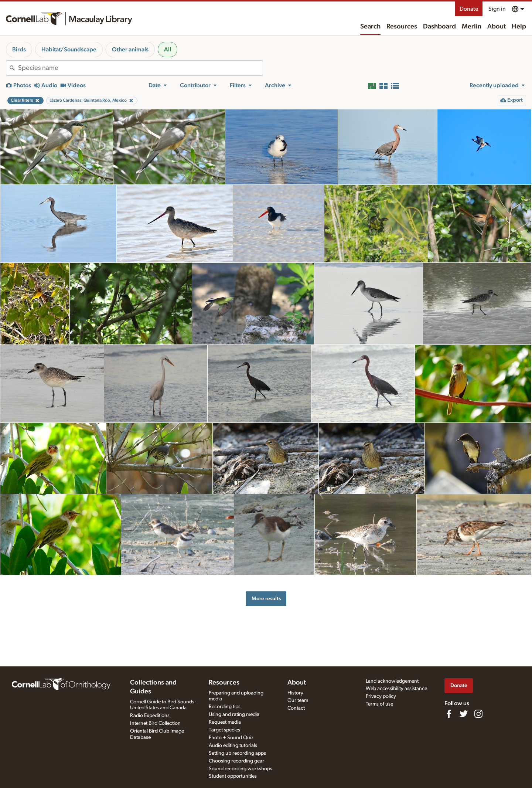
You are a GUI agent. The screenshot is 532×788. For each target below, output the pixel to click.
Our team (298, 700)
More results (266, 599)
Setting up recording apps (237, 753)
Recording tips (225, 707)
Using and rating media (234, 714)
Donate (469, 9)
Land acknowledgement (392, 681)
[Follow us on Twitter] (464, 714)
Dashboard (439, 27)
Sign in (497, 9)
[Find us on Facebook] (449, 714)
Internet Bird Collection (155, 723)
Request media (225, 722)
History (295, 693)
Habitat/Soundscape (69, 50)
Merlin (472, 27)
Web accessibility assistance (396, 689)
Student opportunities (233, 776)
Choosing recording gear (236, 761)
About (497, 27)
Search (370, 27)
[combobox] (140, 68)
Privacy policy (381, 696)
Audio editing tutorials (233, 745)
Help (519, 27)
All (168, 50)
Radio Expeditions (150, 716)
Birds (19, 50)
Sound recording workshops (241, 769)
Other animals (130, 50)
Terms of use (379, 704)
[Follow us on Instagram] (478, 714)
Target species (224, 730)
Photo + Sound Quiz (231, 738)
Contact (296, 708)
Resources (402, 27)
